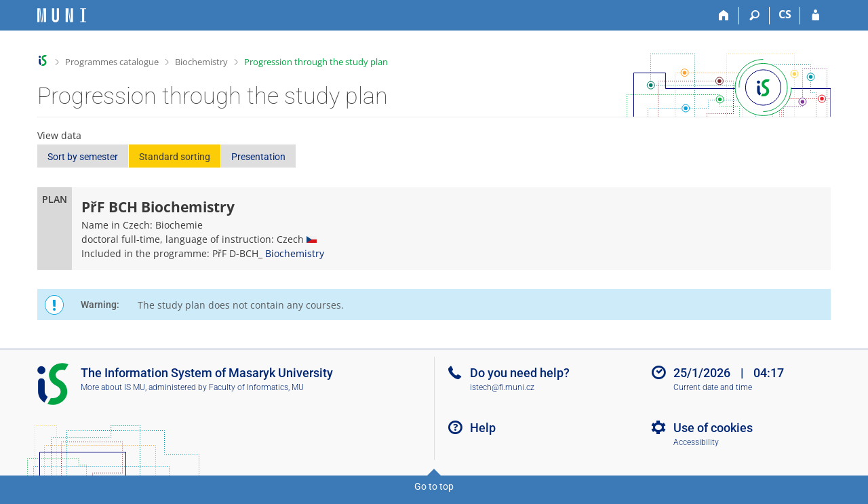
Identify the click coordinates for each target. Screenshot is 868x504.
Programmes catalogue (112, 62)
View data (59, 135)
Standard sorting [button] (175, 157)
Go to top (434, 486)
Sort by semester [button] (83, 157)
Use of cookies (713, 428)
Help (483, 428)
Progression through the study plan (316, 62)
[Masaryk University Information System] (62, 15)
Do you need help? (520, 373)
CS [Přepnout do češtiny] (785, 14)
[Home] (724, 16)
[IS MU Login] (815, 16)
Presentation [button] (258, 157)
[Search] (754, 16)
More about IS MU (113, 387)
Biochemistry (201, 62)
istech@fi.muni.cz (502, 387)
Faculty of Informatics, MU (256, 387)
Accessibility (696, 442)
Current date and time (713, 387)
